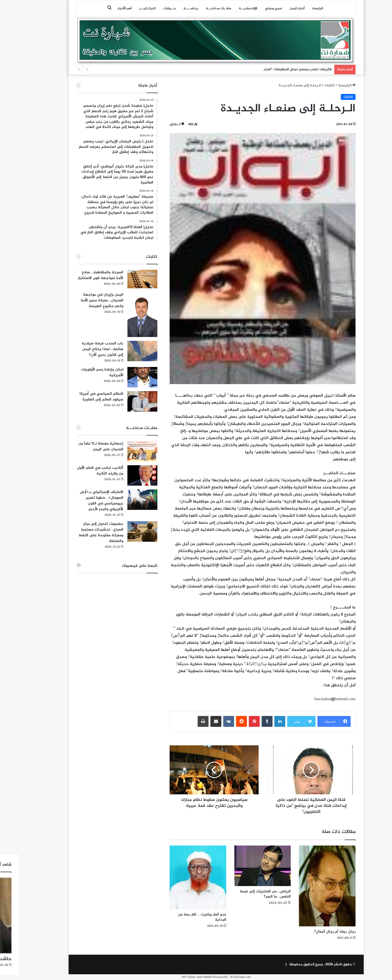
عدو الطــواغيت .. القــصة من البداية (182, 917)
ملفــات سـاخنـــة (198, 8)
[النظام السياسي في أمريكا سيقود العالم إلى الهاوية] (122, 401)
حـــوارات (149, 8)
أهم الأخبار (105, 8)
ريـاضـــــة (171, 8)
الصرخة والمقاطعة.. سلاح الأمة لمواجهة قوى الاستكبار (80, 275)
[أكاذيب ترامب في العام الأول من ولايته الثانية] (122, 475)
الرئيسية (327, 85)
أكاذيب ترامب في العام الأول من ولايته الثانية (80, 471)
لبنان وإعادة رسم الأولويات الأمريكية (82, 372)
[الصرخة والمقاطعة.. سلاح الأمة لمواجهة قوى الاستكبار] (122, 279)
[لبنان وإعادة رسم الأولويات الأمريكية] (122, 377)
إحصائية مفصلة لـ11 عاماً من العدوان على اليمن (81, 446)
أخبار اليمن (277, 8)
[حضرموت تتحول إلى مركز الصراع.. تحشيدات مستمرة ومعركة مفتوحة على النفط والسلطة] (122, 532)
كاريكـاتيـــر (127, 8)
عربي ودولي (253, 8)
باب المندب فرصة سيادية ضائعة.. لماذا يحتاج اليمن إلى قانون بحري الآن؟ (82, 349)
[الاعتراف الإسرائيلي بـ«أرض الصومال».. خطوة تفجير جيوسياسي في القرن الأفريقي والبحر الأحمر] (122, 500)
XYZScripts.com (220, 977)
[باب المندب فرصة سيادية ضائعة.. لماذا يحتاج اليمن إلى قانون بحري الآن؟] (122, 351)
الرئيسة (298, 8)
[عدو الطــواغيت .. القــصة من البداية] (178, 877)
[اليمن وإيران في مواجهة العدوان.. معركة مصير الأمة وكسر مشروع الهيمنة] (122, 315)
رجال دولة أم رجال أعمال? (315, 932)
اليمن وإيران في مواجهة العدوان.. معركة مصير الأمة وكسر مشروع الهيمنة (82, 300)
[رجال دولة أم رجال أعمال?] (307, 886)
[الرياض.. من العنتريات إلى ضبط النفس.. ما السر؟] (243, 866)
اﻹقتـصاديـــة (228, 8)
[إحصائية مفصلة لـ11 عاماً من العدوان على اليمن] (122, 451)
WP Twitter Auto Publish (177, 977)
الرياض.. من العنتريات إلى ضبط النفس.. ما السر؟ (245, 894)
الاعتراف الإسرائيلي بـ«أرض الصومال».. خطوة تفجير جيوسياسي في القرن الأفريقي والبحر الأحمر (81, 501)
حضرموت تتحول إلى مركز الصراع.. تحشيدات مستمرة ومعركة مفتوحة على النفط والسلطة (81, 532)
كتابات (309, 85)
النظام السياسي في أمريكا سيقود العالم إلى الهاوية (81, 397)
